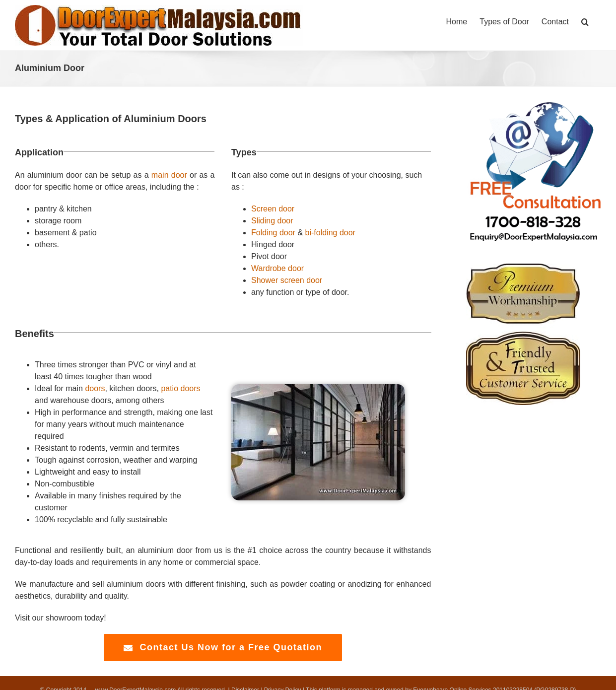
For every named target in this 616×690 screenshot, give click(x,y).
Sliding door (272, 221)
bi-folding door (330, 233)
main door (169, 175)
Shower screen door (287, 280)
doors (95, 388)
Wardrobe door (277, 268)
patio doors (180, 388)
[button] (585, 21)
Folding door (273, 233)
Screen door (273, 209)
